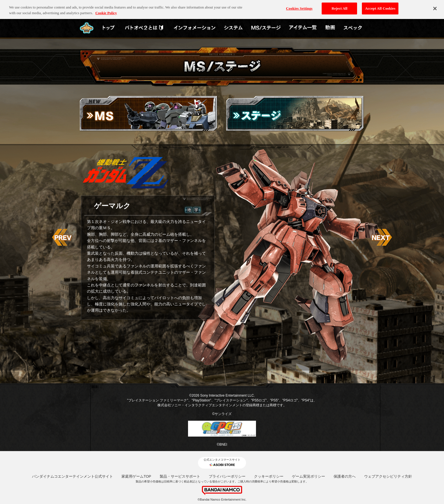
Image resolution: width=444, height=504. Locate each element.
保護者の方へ (345, 476)
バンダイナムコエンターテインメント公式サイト (72, 476)
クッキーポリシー (269, 476)
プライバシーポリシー (227, 476)
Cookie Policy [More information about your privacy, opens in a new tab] (106, 11)
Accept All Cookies (380, 6)
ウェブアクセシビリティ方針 (388, 476)
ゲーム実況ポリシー (309, 476)
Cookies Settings (299, 6)
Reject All (340, 6)
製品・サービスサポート (180, 476)
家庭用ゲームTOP (136, 476)
